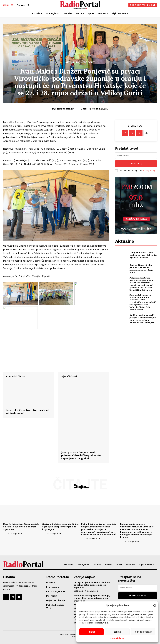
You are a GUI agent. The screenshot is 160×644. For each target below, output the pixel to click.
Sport (90, 62)
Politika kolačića (117, 638)
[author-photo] (5, 533)
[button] (154, 606)
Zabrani (117, 632)
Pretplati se (138, 595)
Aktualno (73, 62)
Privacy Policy (149, 170)
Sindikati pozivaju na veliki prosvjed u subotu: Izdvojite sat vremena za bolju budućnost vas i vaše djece (143, 316)
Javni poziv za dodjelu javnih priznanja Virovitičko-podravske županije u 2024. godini (81, 455)
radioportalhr (65, 109)
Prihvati (92, 632)
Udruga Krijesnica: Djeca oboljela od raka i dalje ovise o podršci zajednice (143, 255)
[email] (136, 156)
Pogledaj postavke (143, 632)
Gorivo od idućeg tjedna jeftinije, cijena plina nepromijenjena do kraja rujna (141, 268)
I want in (136, 164)
